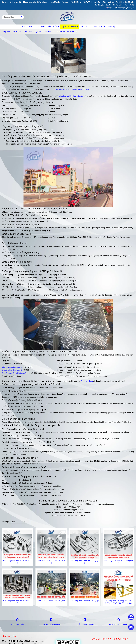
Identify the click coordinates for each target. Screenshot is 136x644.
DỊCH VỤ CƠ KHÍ (70, 27)
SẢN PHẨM (53, 27)
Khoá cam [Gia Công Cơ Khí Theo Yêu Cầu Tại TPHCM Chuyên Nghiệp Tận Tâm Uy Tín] (65, 2)
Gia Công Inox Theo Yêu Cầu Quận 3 (17, 602)
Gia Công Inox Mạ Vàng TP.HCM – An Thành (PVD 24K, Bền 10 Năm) (119, 602)
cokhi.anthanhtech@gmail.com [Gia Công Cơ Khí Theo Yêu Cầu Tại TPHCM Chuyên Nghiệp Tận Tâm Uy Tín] (35, 2)
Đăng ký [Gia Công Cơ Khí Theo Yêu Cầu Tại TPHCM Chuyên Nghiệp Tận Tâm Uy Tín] (130, 8)
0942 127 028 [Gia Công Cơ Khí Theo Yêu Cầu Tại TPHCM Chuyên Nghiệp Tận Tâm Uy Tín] (16, 2)
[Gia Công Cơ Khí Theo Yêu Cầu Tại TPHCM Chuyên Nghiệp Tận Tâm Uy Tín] (71, 96)
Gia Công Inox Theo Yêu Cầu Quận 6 (51, 562)
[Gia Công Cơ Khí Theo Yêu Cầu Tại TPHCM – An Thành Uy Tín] (68, 17)
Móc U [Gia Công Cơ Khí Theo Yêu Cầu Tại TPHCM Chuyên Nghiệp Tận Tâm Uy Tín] (79, 2)
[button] (110, 8)
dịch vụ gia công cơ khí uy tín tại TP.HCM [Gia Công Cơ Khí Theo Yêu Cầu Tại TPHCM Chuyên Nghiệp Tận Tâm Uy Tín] (73, 89)
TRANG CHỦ (27, 27)
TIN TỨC (85, 27)
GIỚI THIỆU (40, 27)
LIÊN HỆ (112, 27)
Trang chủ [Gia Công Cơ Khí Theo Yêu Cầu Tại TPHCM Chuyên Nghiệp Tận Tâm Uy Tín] (6, 32)
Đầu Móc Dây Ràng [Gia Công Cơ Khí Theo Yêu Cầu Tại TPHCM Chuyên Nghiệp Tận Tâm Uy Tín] (113, 5)
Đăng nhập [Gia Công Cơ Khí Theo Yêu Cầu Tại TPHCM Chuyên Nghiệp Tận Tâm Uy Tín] (120, 8)
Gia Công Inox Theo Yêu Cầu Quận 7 (17, 562)
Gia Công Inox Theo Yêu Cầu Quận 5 (85, 562)
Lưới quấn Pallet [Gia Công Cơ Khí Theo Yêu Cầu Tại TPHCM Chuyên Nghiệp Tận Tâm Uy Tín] (114, 2)
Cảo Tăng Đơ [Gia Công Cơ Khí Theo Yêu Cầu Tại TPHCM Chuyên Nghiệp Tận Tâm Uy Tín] (99, 5)
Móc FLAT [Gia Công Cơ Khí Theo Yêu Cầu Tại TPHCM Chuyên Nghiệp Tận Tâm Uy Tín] (86, 2)
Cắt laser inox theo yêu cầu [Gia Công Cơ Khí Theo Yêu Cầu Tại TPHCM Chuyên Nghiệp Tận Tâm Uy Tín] (13, 367)
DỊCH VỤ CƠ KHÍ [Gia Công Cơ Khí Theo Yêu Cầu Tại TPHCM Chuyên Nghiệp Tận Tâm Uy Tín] (20, 32)
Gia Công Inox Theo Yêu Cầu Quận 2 (51, 602)
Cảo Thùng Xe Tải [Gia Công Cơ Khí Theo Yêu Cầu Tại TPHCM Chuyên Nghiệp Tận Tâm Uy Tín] (128, 5)
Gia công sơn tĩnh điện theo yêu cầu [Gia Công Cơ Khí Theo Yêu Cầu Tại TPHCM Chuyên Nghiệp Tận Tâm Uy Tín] (16, 373)
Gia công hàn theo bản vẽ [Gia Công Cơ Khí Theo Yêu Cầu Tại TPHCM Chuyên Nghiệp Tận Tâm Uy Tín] (12, 370)
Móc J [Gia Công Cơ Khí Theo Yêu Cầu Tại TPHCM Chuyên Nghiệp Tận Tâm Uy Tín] (73, 2)
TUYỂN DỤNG (98, 27)
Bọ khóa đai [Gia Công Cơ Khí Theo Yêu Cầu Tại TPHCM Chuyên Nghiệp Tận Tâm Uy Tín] (96, 2)
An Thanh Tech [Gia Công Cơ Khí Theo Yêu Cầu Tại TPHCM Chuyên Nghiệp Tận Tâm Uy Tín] (87, 381)
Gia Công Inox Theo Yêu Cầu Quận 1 (85, 602)
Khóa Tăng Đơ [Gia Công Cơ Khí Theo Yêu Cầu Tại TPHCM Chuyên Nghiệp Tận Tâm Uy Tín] (55, 2)
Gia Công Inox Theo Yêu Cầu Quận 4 (119, 562)
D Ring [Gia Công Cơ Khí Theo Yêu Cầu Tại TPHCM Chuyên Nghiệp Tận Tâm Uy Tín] (104, 2)
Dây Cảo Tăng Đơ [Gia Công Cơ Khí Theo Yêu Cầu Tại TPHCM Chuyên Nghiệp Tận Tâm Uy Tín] (128, 2)
